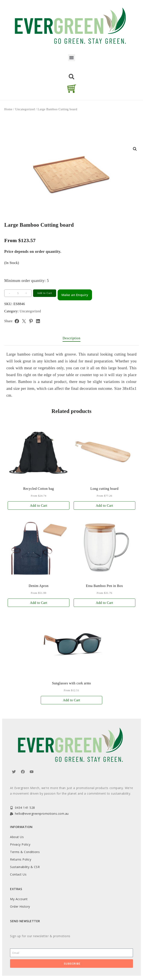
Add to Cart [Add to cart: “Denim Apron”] (39, 603)
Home (8, 109)
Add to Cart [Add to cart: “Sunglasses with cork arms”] (71, 700)
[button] (72, 58)
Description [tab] (71, 338)
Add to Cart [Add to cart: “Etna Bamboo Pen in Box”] (104, 603)
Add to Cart (45, 293)
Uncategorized (25, 109)
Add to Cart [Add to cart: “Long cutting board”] (104, 506)
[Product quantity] (18, 293)
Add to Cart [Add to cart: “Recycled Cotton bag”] (39, 506)
